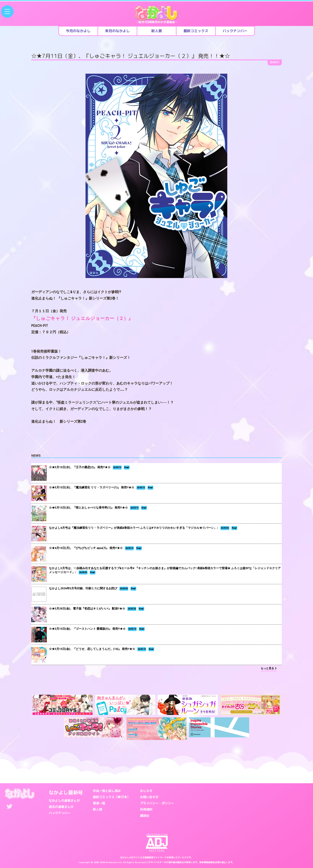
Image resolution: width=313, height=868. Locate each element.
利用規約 (146, 809)
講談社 (145, 816)
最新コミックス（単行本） (111, 797)
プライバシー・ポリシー (157, 803)
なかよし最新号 (66, 792)
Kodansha (111, 862)
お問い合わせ (149, 797)
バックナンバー (60, 813)
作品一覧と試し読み (107, 791)
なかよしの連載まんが (64, 800)
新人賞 (97, 809)
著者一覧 (99, 803)
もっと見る (269, 668)
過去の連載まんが (61, 807)
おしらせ (146, 791)
